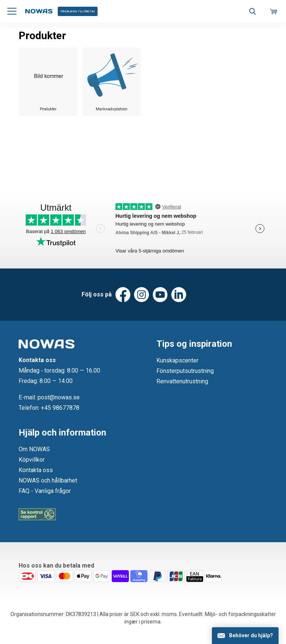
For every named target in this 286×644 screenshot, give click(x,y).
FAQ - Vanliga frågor (45, 491)
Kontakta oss (36, 470)
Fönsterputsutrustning (185, 371)
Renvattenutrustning (182, 381)
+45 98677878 (60, 408)
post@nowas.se (59, 397)
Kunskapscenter (177, 360)
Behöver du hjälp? (251, 635)
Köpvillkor (32, 460)
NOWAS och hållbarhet (48, 480)
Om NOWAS (34, 449)
